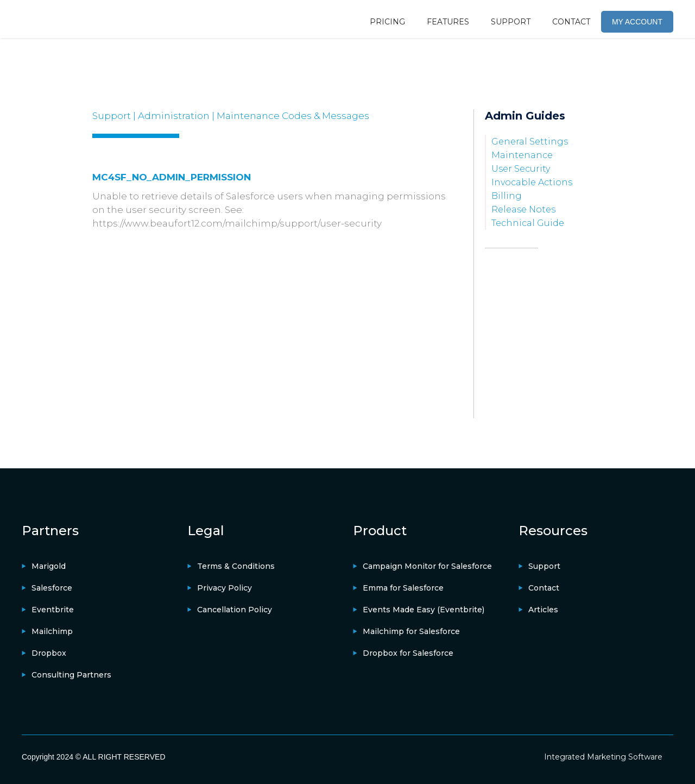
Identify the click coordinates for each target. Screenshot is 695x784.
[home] (62, 19)
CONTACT (571, 22)
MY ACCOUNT (637, 22)
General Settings (530, 142)
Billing (507, 196)
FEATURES (448, 22)
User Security (521, 169)
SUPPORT (511, 22)
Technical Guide (528, 223)
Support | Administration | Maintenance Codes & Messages (231, 116)
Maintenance (522, 155)
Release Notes (523, 209)
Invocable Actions (532, 182)
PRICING (387, 22)
